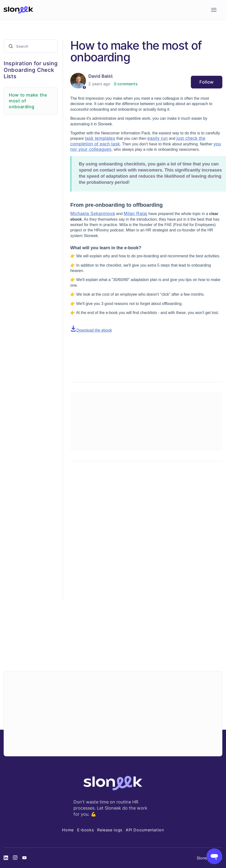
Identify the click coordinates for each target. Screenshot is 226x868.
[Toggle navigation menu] (214, 10)
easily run (158, 138)
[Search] (31, 46)
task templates (100, 138)
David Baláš (101, 76)
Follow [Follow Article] (207, 82)
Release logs (110, 830)
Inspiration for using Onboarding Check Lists (31, 70)
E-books (85, 830)
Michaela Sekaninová (93, 214)
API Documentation (145, 830)
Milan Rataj (136, 214)
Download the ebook (94, 330)
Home (68, 830)
